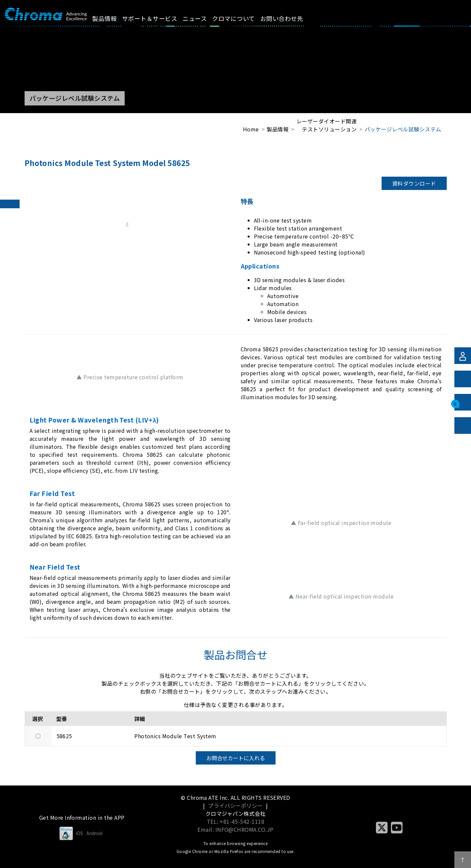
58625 (64, 736)
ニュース (202, 18)
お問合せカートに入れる (236, 758)
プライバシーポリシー (235, 805)
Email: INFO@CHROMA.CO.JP (235, 829)
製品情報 (112, 18)
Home (251, 129)
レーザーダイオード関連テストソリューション (327, 125)
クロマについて (241, 18)
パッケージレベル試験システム (403, 129)
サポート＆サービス (157, 18)
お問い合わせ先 (289, 18)
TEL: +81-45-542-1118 (236, 821)
